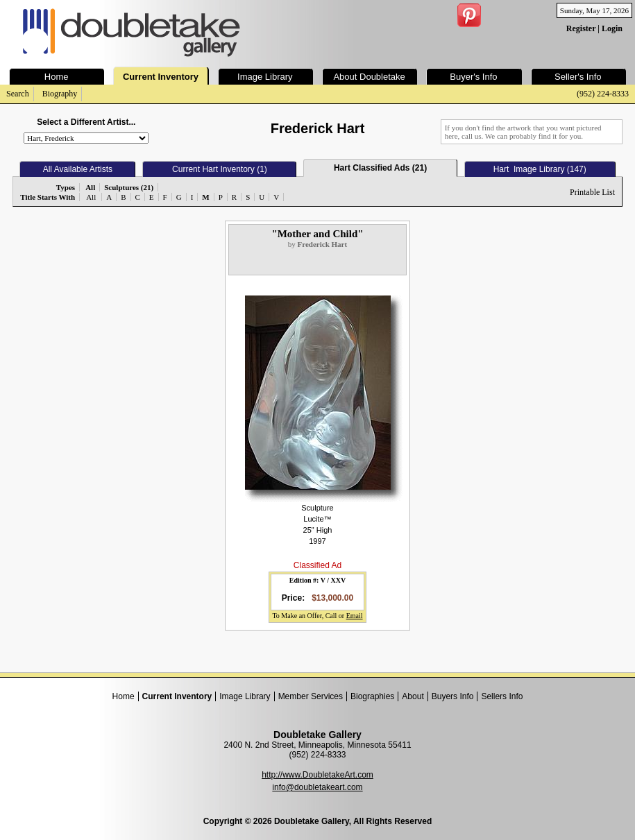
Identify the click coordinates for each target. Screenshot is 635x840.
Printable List (592, 192)
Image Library (245, 696)
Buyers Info (453, 696)
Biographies (372, 696)
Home (124, 696)
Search (18, 94)
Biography (60, 94)
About (413, 696)
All (91, 197)
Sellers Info (502, 696)
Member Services (311, 696)
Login (612, 28)
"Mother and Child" (317, 234)
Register (581, 28)
